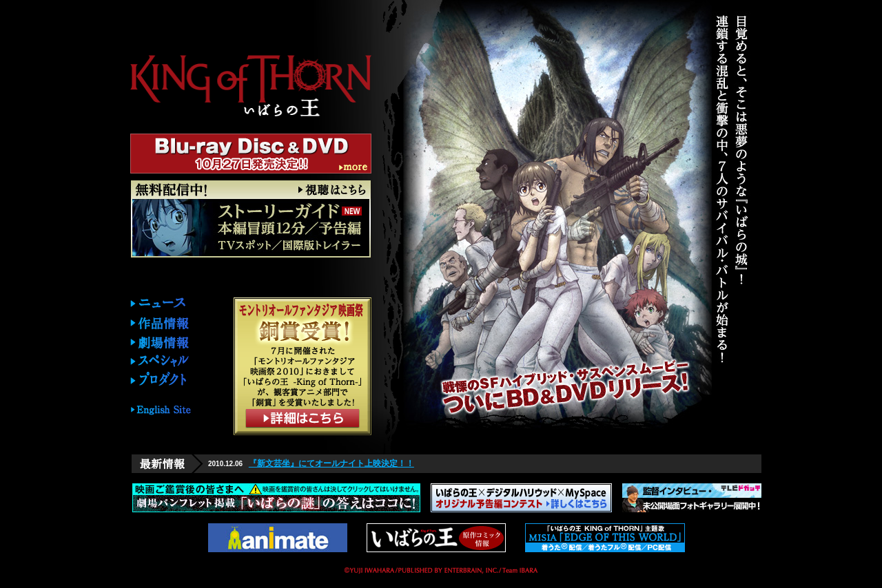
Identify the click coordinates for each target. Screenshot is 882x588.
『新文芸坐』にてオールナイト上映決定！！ (331, 463)
